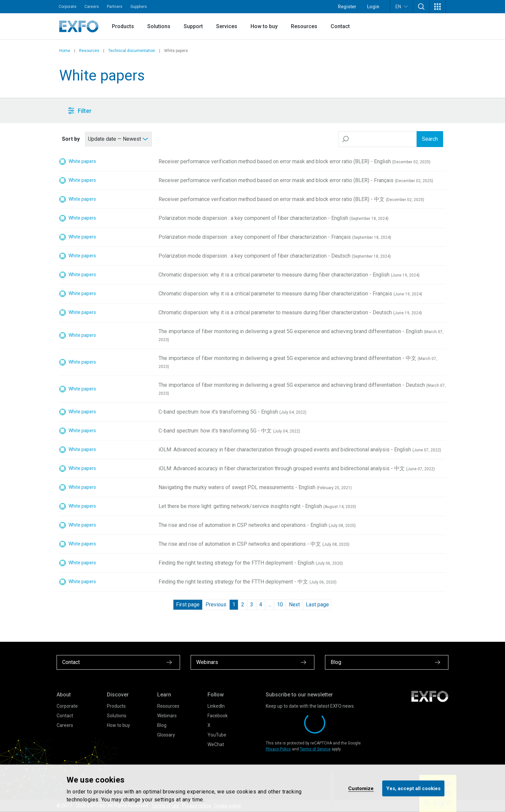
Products (123, 26)
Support (193, 26)
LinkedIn (216, 706)
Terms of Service (315, 749)
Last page (317, 605)
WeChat (216, 744)
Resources (304, 26)
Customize (361, 788)
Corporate (68, 7)
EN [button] (402, 6)
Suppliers (139, 7)
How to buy (264, 26)
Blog (162, 725)
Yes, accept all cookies (413, 788)
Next (294, 605)
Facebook (218, 716)
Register (347, 7)
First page (188, 605)
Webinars (167, 716)
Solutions (159, 26)
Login (373, 7)
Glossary (166, 735)
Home (65, 51)
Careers (92, 7)
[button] (421, 7)
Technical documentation (132, 51)
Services (227, 26)
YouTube (217, 735)
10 (280, 605)
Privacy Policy (278, 749)
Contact (340, 26)
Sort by (71, 139)
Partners (115, 7)
